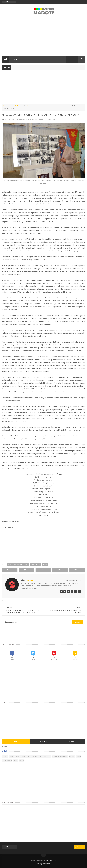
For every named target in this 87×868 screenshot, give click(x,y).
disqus (77, 622)
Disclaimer (46, 864)
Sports (22, 760)
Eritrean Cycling (32, 756)
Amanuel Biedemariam (16, 106)
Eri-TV (17, 756)
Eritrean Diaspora (45, 756)
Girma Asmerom (38, 106)
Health (79, 756)
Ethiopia (72, 756)
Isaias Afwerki (7, 760)
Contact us (80, 847)
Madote (48, 860)
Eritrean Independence (60, 756)
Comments (43, 741)
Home (5, 106)
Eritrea (28, 106)
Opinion (48, 106)
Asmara (5, 756)
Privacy (40, 864)
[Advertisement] (43, 36)
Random (71, 741)
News (16, 760)
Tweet (10, 570)
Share (27, 570)
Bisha (11, 756)
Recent (16, 741)
